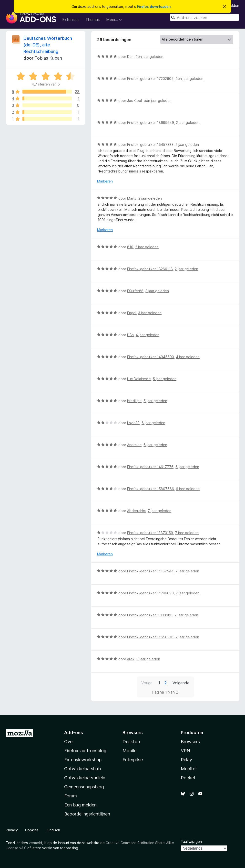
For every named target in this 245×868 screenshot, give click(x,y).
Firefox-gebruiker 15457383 (150, 145)
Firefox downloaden (154, 6)
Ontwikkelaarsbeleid (85, 778)
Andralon (134, 445)
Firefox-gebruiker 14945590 (151, 357)
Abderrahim (136, 511)
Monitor (189, 769)
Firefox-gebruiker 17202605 (150, 79)
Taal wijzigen (191, 841)
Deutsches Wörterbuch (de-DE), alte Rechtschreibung (48, 45)
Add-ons (74, 733)
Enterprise (133, 760)
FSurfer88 (135, 291)
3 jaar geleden (157, 291)
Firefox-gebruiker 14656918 (150, 637)
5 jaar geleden (165, 379)
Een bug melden (80, 805)
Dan (130, 57)
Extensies (71, 20)
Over (69, 742)
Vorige (147, 683)
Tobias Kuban (48, 58)
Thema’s (93, 20)
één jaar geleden (149, 57)
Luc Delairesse (139, 379)
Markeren (105, 181)
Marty (132, 198)
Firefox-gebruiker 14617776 (150, 467)
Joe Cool (134, 101)
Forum (71, 796)
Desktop (131, 742)
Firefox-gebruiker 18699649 (151, 123)
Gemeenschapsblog (84, 787)
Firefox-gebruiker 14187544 (150, 571)
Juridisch (53, 830)
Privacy (12, 830)
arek (131, 659)
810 (130, 247)
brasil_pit (134, 401)
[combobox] (204, 17)
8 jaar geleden (148, 659)
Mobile (129, 751)
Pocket (188, 778)
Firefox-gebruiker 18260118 (150, 269)
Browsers (190, 742)
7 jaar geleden (159, 511)
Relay (186, 760)
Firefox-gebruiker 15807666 (151, 489)
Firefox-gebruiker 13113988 (150, 615)
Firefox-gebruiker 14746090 (150, 593)
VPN (185, 751)
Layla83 (133, 423)
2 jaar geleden (188, 123)
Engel (132, 313)
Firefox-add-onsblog (85, 751)
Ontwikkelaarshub (82, 769)
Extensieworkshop (83, 760)
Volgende (181, 683)
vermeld (35, 843)
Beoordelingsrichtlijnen (87, 814)
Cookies (32, 830)
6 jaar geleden (153, 423)
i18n (130, 335)
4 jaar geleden (148, 335)
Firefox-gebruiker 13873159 (150, 533)
